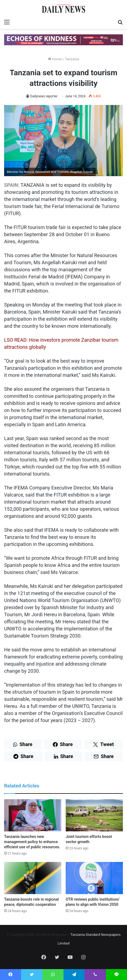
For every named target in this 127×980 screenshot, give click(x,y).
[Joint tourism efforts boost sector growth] (94, 815)
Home (55, 59)
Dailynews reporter (44, 96)
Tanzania (72, 59)
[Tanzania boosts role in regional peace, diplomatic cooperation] (33, 878)
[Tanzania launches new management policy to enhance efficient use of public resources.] (33, 815)
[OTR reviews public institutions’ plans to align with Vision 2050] (94, 878)
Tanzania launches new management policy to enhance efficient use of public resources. (32, 842)
